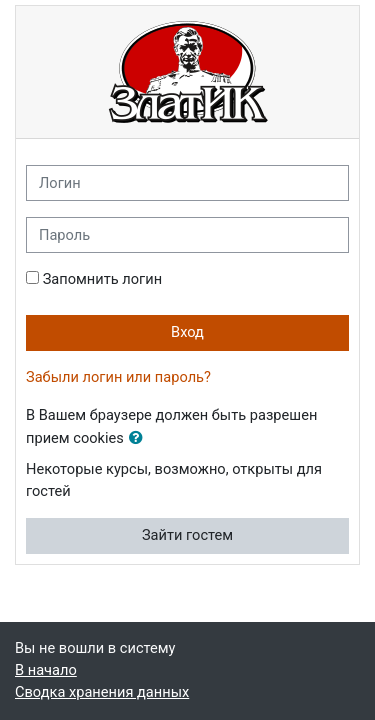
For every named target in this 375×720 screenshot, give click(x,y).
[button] (140, 439)
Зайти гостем (187, 535)
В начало (46, 670)
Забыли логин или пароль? (118, 377)
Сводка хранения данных (102, 692)
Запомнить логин (102, 279)
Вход (187, 332)
